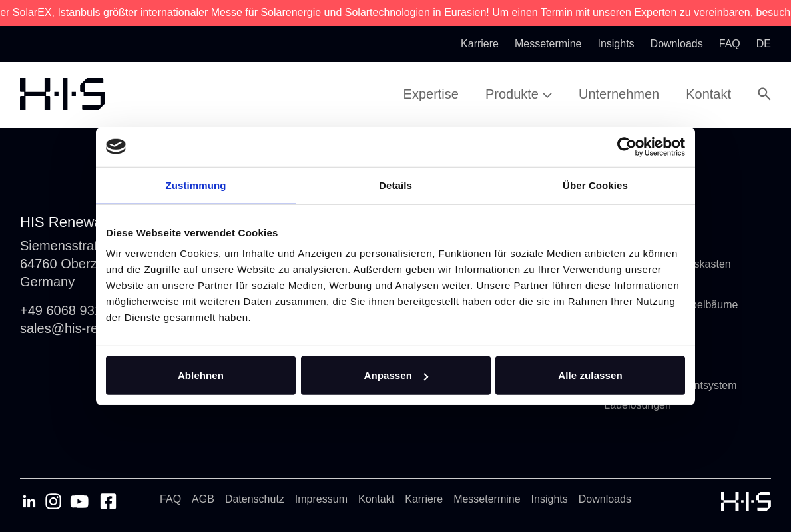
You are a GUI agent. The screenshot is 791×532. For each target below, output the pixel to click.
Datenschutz (255, 499)
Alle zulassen (590, 375)
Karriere (424, 499)
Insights (550, 499)
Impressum (321, 499)
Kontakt (376, 499)
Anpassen (396, 375)
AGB (203, 499)
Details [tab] (396, 185)
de (764, 44)
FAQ (170, 499)
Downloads (605, 499)
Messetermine (487, 499)
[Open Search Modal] (764, 94)
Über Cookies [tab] (595, 185)
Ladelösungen (638, 405)
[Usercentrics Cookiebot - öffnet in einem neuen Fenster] (627, 146)
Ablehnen (201, 375)
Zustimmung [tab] (196, 185)
